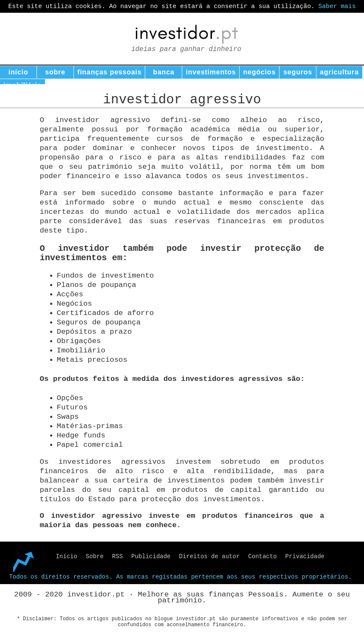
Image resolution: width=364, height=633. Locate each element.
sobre (55, 72)
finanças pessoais (109, 72)
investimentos (211, 72)
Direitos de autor (210, 556)
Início (66, 556)
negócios (259, 72)
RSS (117, 556)
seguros (298, 72)
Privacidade (305, 556)
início (18, 72)
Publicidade (151, 556)
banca (164, 72)
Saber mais (337, 6)
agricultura (339, 72)
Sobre (95, 556)
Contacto (262, 556)
